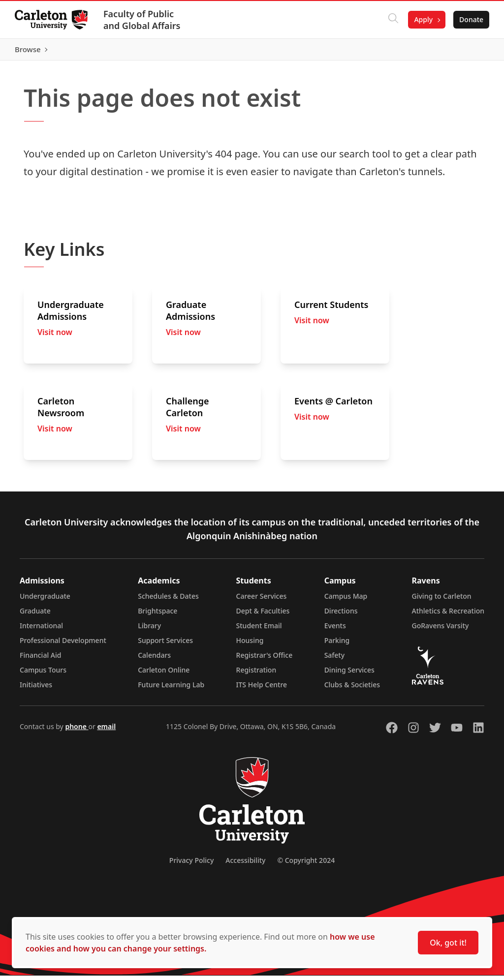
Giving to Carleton (442, 600)
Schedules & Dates (168, 600)
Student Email (259, 630)
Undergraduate (45, 600)
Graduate (35, 615)
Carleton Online (164, 674)
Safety (335, 659)
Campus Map (346, 600)
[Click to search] (392, 20)
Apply (422, 19)
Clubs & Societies (352, 689)
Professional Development (63, 645)
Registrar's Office (265, 659)
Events (335, 630)
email (106, 731)
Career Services (262, 600)
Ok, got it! (448, 943)
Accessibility (245, 865)
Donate (470, 19)
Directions (341, 615)
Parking (337, 645)
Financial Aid (40, 659)
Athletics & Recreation (448, 615)
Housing (250, 645)
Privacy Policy (191, 865)
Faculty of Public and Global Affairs (143, 20)
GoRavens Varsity (441, 630)
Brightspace (157, 615)
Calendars (154, 659)
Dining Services (349, 674)
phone (77, 731)
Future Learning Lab (171, 689)
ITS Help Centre (262, 689)
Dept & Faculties (263, 615)
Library (149, 630)
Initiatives (36, 689)
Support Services (165, 645)
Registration (256, 674)
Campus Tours (43, 674)
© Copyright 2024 (306, 865)
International (41, 630)
